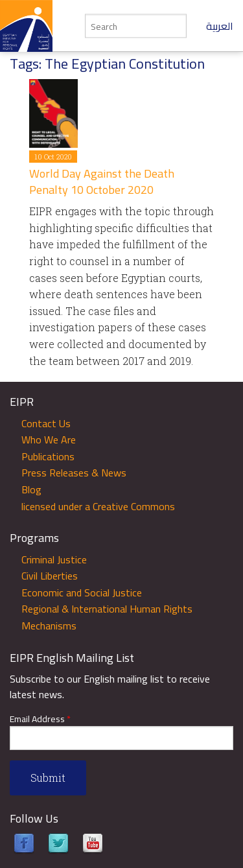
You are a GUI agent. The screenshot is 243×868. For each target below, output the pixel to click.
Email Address (40, 719)
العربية (220, 26)
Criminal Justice (54, 559)
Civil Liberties (50, 576)
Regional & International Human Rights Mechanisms (107, 617)
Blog (31, 489)
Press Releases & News (74, 473)
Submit (48, 778)
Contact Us (46, 423)
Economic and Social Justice (82, 592)
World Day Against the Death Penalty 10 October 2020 (102, 182)
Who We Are (49, 440)
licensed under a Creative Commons (98, 506)
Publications (48, 456)
